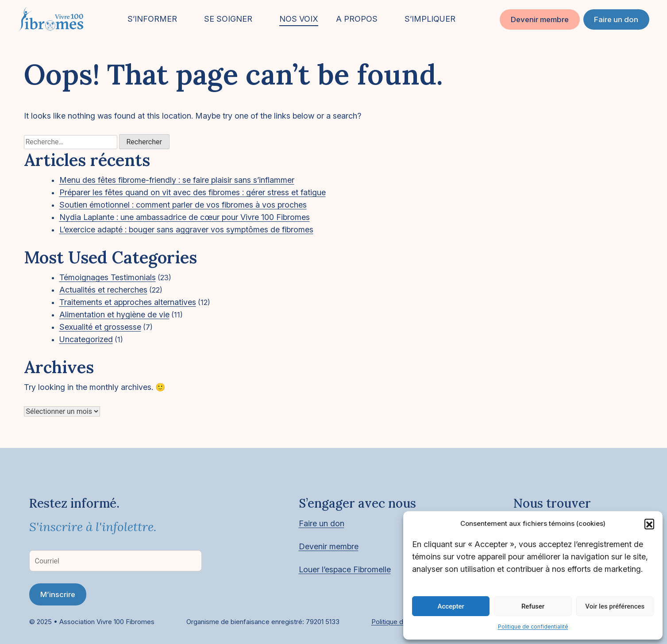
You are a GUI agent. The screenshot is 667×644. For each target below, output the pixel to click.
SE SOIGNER (228, 19)
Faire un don (616, 19)
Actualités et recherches (103, 290)
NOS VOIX (299, 19)
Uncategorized (86, 339)
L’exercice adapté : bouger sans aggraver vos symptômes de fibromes (186, 229)
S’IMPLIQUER (430, 19)
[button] (649, 524)
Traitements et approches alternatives (128, 302)
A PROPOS (357, 19)
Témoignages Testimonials (108, 277)
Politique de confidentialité (533, 627)
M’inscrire (58, 594)
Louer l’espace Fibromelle (345, 569)
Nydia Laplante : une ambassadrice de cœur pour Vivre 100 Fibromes (185, 217)
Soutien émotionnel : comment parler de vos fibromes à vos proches (183, 205)
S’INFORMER (152, 19)
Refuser (533, 606)
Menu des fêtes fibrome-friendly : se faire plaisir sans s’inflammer (177, 180)
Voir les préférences (615, 606)
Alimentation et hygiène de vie (114, 314)
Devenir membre (540, 19)
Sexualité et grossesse (100, 327)
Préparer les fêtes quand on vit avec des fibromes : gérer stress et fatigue (193, 192)
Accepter (451, 606)
